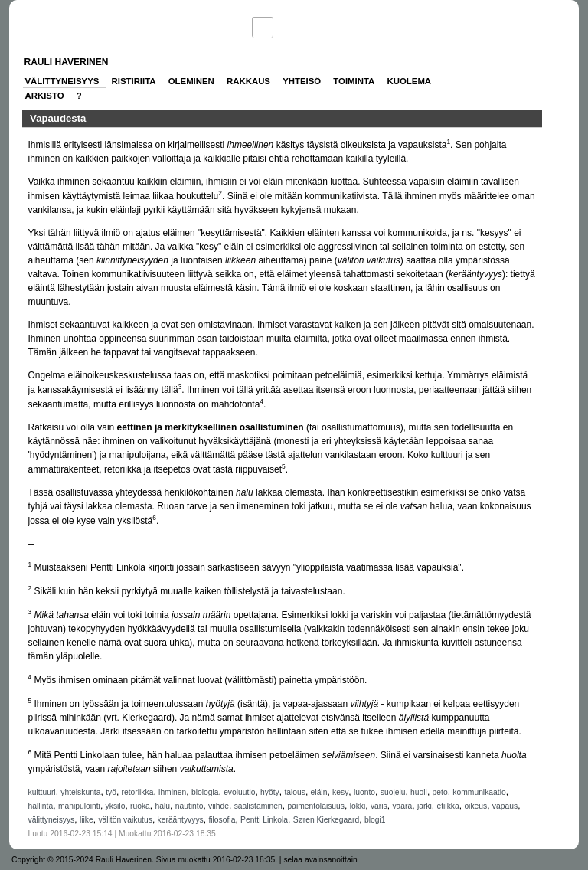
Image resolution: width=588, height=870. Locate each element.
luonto (364, 792)
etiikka (448, 806)
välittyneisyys (52, 820)
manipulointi (79, 806)
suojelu (393, 792)
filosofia (222, 820)
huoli (419, 792)
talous (295, 792)
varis (379, 806)
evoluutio (239, 792)
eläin (319, 792)
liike (87, 820)
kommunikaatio (479, 792)
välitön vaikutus (125, 820)
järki (425, 806)
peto (440, 792)
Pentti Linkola (264, 820)
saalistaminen (258, 806)
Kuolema (410, 81)
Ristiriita (134, 81)
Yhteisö (302, 81)
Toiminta (354, 81)
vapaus (505, 806)
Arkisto (45, 96)
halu (163, 806)
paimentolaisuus (316, 806)
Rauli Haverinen (67, 62)
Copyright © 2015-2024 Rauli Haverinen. (83, 860)
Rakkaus (248, 81)
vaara (402, 806)
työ (111, 792)
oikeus (475, 806)
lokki (358, 806)
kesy (340, 792)
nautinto (189, 806)
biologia (205, 792)
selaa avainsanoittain (320, 860)
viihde (219, 806)
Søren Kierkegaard (327, 820)
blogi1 (375, 820)
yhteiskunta (80, 792)
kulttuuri (42, 792)
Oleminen (191, 81)
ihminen (172, 792)
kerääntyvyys (181, 820)
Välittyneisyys (62, 81)
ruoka (140, 806)
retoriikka (138, 792)
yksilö (116, 806)
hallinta (41, 806)
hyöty (270, 792)
